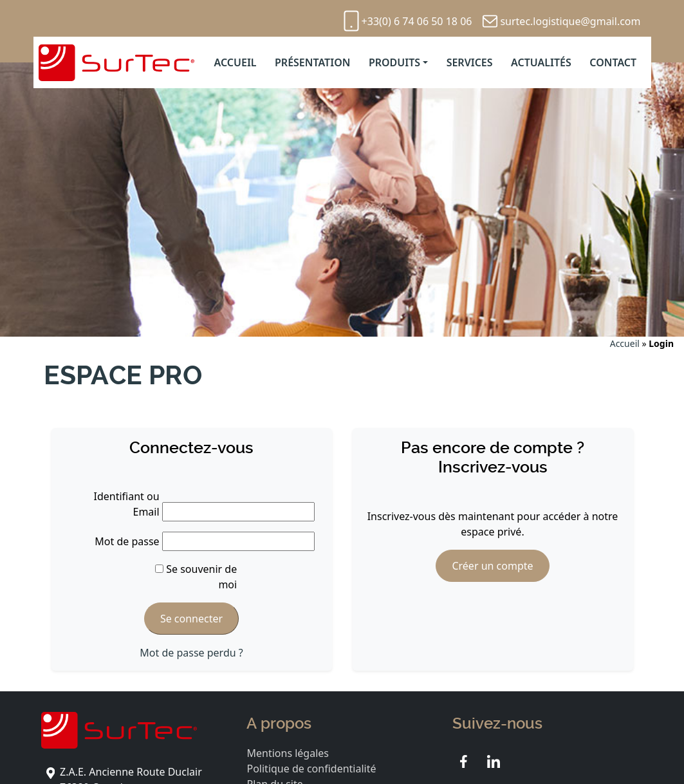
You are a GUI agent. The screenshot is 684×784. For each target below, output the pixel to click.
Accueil (235, 62)
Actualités (541, 62)
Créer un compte (492, 566)
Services (470, 62)
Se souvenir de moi (196, 577)
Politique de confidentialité (311, 769)
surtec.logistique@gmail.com (570, 21)
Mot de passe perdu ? (191, 653)
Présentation (312, 62)
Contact (613, 62)
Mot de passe (127, 541)
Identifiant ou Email (127, 504)
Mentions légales (288, 753)
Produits (394, 62)
